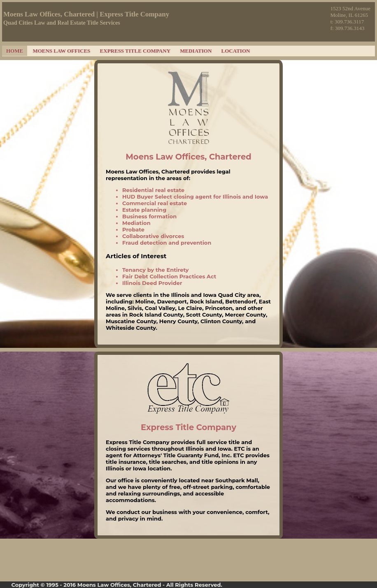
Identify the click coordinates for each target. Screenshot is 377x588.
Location (236, 51)
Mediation (196, 51)
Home (15, 51)
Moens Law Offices (61, 51)
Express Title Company (135, 51)
